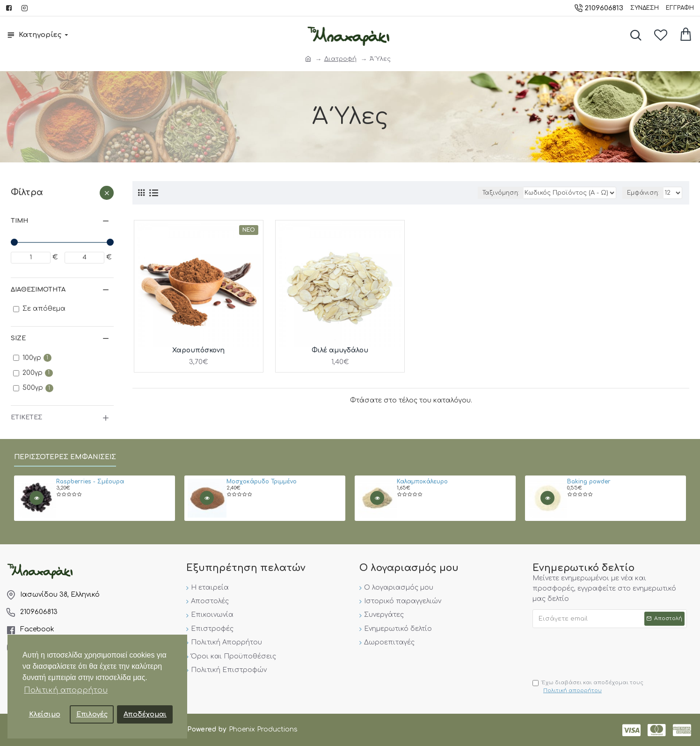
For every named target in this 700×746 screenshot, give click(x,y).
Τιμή (19, 221)
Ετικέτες (26, 417)
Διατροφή (340, 59)
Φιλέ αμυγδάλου (340, 350)
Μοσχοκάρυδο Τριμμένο (262, 482)
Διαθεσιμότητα (38, 290)
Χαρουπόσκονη (198, 350)
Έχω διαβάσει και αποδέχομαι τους (588, 687)
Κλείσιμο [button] (45, 714)
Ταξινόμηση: (501, 193)
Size (18, 338)
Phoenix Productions (263, 729)
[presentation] (604, 651)
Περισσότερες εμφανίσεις (65, 457)
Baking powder (589, 482)
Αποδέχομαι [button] (145, 714)
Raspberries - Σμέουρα (90, 482)
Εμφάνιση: (643, 193)
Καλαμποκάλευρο (422, 482)
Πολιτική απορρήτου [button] (66, 690)
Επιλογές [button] (92, 714)
